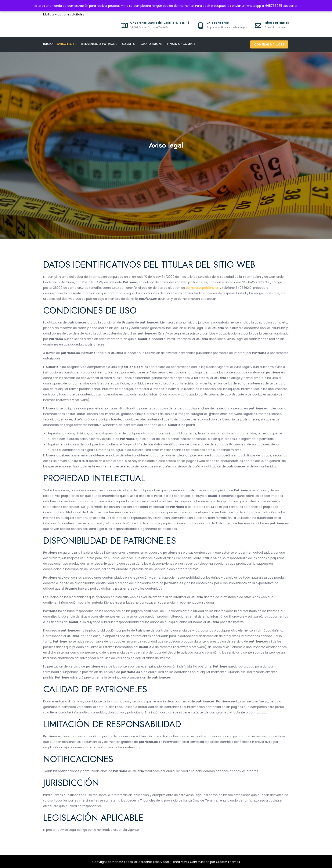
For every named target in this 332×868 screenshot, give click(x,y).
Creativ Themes (228, 861)
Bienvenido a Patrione (99, 44)
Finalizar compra (181, 44)
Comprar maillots (270, 44)
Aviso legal (66, 44)
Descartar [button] (290, 6)
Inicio (48, 44)
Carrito (129, 44)
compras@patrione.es (202, 287)
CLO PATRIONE (151, 44)
